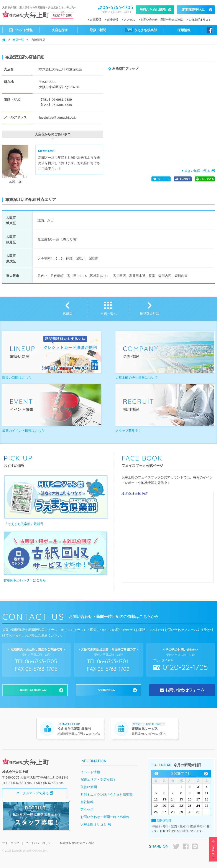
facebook (186, 846)
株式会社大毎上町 (135, 494)
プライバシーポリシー (39, 843)
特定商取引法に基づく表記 (77, 843)
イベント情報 (90, 772)
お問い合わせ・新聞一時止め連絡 (162, 20)
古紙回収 (95, 20)
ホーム (4, 40)
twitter (176, 847)
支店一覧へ (109, 314)
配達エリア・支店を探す (98, 780)
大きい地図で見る (197, 171)
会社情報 (112, 20)
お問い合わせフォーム (185, 690)
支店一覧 (18, 40)
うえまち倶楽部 (141, 30)
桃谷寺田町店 (150, 313)
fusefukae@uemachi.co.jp (58, 117)
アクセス (129, 20)
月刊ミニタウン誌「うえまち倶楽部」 (108, 794)
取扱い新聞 (98, 30)
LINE (195, 846)
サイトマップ (11, 843)
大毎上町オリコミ (200, 20)
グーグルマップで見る (33, 793)
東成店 (68, 313)
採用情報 (184, 30)
